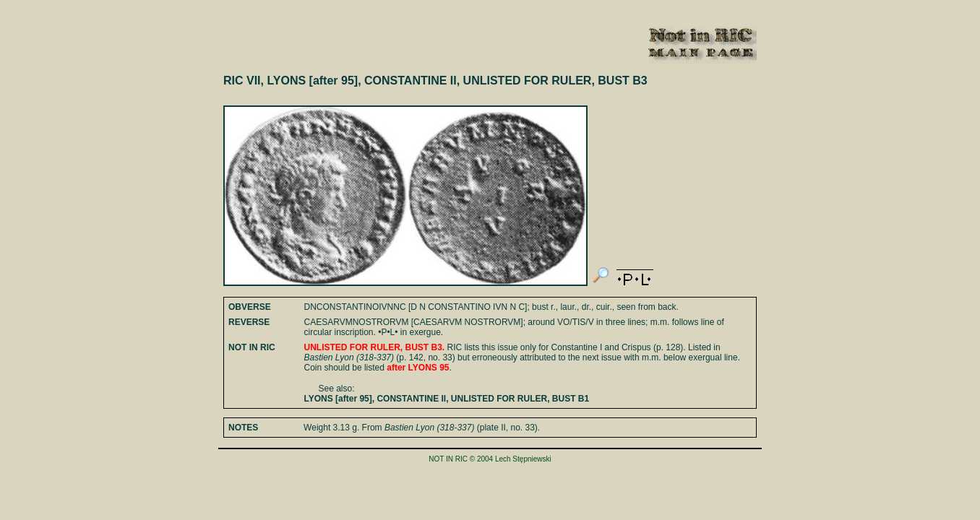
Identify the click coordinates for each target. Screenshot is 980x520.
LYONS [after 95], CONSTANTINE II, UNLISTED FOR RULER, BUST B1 (447, 399)
